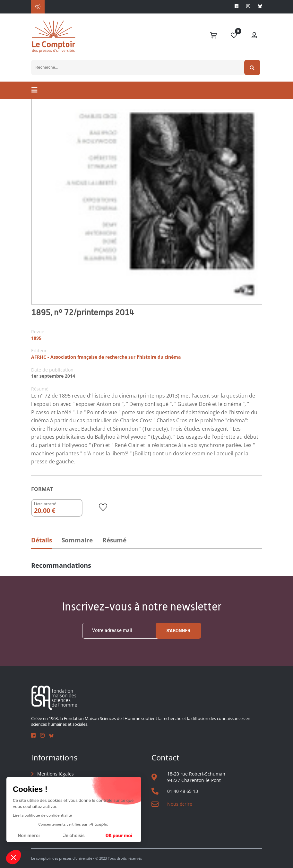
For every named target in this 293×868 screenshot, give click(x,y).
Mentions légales (56, 774)
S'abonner (179, 631)
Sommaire (77, 540)
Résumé (114, 540)
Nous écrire (180, 804)
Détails (42, 540)
